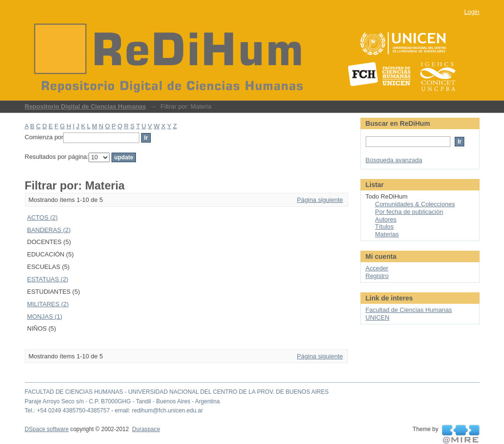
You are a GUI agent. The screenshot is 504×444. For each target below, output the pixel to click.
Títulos (385, 227)
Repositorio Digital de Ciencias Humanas (86, 106)
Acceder (377, 268)
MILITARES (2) (48, 304)
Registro (377, 276)
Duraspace (146, 429)
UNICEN (378, 317)
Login (472, 12)
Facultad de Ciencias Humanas (409, 310)
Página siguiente (320, 200)
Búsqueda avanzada (394, 160)
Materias (387, 234)
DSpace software (47, 429)
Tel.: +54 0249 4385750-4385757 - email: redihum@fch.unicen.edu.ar (114, 411)
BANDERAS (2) (49, 230)
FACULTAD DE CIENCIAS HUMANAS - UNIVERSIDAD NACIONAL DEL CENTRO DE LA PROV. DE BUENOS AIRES (177, 392)
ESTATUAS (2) (48, 279)
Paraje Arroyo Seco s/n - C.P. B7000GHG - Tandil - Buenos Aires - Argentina (123, 401)
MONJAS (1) (45, 316)
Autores (386, 219)
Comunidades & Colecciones (415, 204)
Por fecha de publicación (409, 212)
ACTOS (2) (43, 217)
